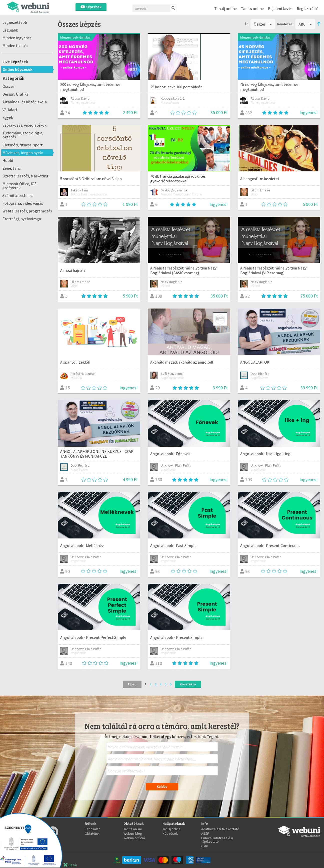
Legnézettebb (15, 22)
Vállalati (10, 110)
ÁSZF (205, 833)
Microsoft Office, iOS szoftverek (19, 186)
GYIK (205, 846)
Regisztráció (308, 9)
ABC (305, 24)
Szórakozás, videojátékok (24, 125)
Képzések (91, 7)
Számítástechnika (18, 195)
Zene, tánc (11, 168)
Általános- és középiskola (25, 102)
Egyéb (8, 117)
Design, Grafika (15, 94)
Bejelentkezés (280, 9)
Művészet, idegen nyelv (23, 153)
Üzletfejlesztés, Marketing (25, 176)
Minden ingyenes (17, 38)
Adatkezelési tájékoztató (220, 829)
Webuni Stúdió (134, 838)
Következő (188, 684)
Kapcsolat (92, 829)
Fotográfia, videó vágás (23, 203)
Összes (8, 86)
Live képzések (15, 62)
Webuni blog (133, 833)
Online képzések (17, 69)
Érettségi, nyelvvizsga (22, 219)
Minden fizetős (15, 46)
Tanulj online (225, 9)
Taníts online (252, 9)
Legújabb (10, 30)
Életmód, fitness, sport (23, 145)
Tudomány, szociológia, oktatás (23, 135)
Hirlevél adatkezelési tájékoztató (217, 840)
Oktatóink (92, 833)
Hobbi (8, 160)
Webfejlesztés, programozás (27, 211)
